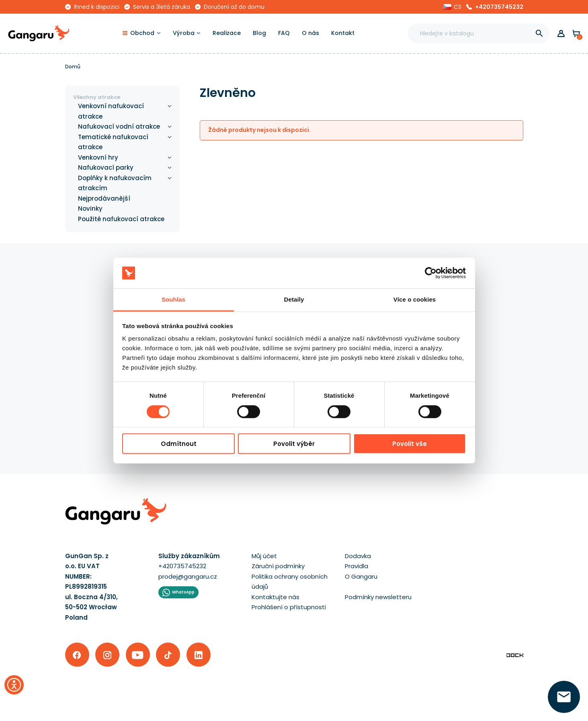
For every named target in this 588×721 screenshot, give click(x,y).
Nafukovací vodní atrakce (119, 126)
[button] (452, 7)
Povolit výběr (294, 444)
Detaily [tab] (294, 299)
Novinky (90, 208)
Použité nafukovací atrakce (121, 219)
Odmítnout (179, 444)
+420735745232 (499, 7)
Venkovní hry (98, 157)
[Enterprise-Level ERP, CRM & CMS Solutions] (515, 655)
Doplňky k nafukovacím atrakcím (115, 183)
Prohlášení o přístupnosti (289, 607)
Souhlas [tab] (173, 299)
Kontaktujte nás (276, 597)
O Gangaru (361, 576)
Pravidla (356, 566)
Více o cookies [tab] (415, 299)
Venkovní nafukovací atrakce (111, 111)
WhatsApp (183, 592)
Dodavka (358, 556)
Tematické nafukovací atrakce (113, 142)
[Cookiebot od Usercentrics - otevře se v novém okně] (431, 273)
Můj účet (264, 556)
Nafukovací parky (106, 167)
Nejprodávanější (104, 198)
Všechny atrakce (97, 97)
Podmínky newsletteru (378, 597)
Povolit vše (410, 444)
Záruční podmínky (278, 566)
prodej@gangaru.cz (188, 576)
